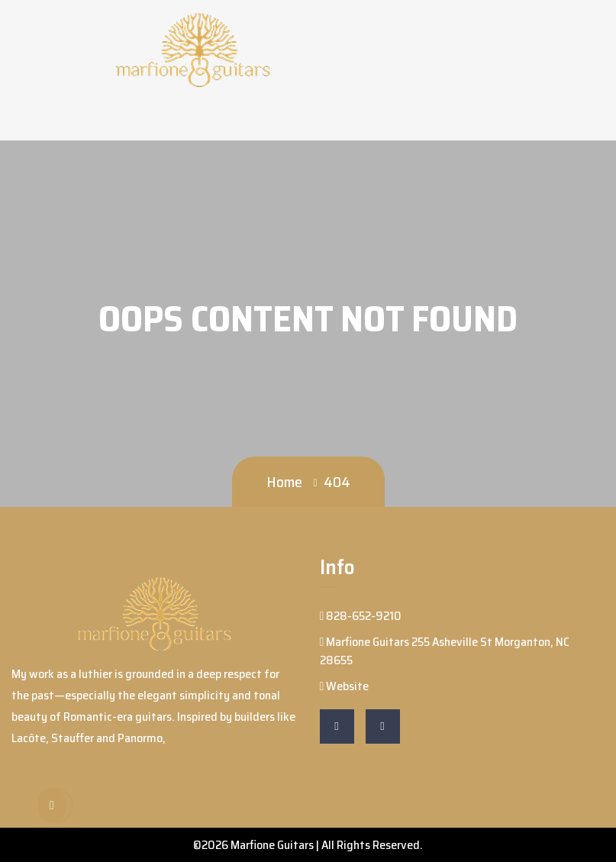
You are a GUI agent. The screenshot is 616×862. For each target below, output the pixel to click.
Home (284, 482)
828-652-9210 (361, 616)
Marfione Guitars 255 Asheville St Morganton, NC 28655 (445, 651)
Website (345, 686)
